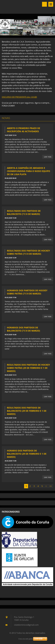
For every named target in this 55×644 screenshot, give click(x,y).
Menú (51, 4)
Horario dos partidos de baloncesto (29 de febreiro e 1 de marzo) (27, 454)
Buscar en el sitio (44, 4)
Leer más (48, 157)
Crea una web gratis (25, 639)
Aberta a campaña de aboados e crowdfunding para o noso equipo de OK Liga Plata (28, 171)
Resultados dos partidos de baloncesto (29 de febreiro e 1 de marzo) (27, 411)
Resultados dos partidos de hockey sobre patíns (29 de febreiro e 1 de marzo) (28, 368)
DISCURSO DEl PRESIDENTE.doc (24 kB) (19, 97)
